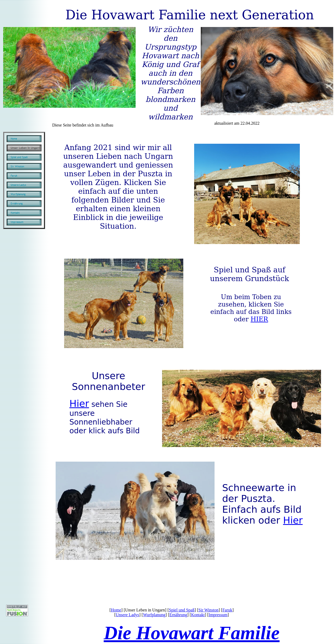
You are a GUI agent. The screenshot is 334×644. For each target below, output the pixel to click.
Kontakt (198, 615)
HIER (259, 319)
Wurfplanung (154, 615)
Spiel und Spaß (182, 610)
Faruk (227, 610)
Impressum (218, 615)
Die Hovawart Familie (192, 633)
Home (116, 610)
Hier (79, 404)
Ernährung (178, 615)
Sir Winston (208, 610)
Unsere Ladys (127, 615)
